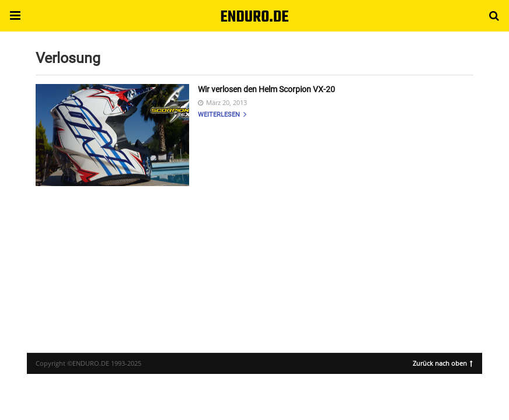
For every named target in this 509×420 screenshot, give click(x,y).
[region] (254, 259)
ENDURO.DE (254, 17)
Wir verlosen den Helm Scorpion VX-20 (266, 89)
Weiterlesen (222, 115)
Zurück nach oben (443, 362)
